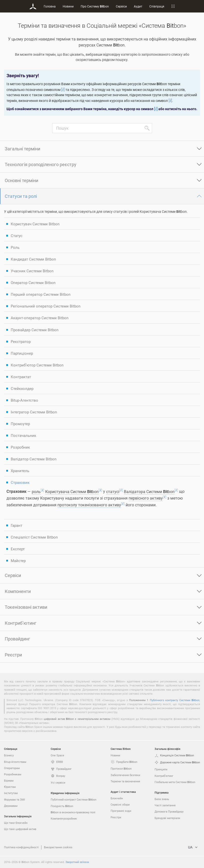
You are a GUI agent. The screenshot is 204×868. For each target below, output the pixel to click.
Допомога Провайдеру (169, 811)
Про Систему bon (95, 6)
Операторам (12, 768)
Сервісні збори (120, 804)
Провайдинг (17, 639)
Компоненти (18, 591)
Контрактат (21, 377)
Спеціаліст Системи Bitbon (34, 537)
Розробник (20, 447)
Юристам (10, 787)
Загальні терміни (22, 149)
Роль (15, 247)
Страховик (20, 482)
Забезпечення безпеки (125, 775)
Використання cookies (58, 847)
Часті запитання (165, 805)
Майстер (18, 561)
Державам (11, 806)
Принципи (161, 769)
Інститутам (11, 793)
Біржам (9, 780)
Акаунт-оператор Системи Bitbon (40, 318)
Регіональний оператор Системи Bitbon (46, 306)
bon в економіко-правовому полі (73, 812)
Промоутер (20, 424)
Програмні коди (121, 811)
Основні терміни (21, 180)
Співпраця (157, 6)
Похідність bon (62, 806)
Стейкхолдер (22, 388)
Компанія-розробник (64, 818)
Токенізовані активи (26, 607)
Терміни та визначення (125, 781)
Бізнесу (9, 755)
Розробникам (13, 774)
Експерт (18, 549)
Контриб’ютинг (21, 623)
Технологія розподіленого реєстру (41, 164)
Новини (68, 6)
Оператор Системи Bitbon (33, 283)
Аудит (138, 6)
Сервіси (121, 6)
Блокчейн (117, 798)
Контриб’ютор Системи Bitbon (37, 365)
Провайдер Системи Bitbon (35, 330)
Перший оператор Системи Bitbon (41, 294)
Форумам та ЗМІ (14, 799)
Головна (50, 6)
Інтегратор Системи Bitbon (34, 412)
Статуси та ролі (21, 196)
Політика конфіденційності (21, 847)
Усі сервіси (58, 782)
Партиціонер (22, 353)
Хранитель (20, 471)
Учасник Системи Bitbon (32, 271)
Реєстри (13, 655)
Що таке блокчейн (16, 823)
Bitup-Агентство (24, 400)
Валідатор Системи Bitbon (34, 459)
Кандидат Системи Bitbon (33, 259)
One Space (57, 755)
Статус (17, 236)
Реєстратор (21, 341)
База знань (162, 799)
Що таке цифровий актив (20, 829)
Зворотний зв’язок (77, 862)
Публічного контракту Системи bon (175, 700)
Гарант (16, 525)
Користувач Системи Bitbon (35, 224)
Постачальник (23, 435)
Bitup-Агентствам (15, 762)
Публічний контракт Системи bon (74, 800)
